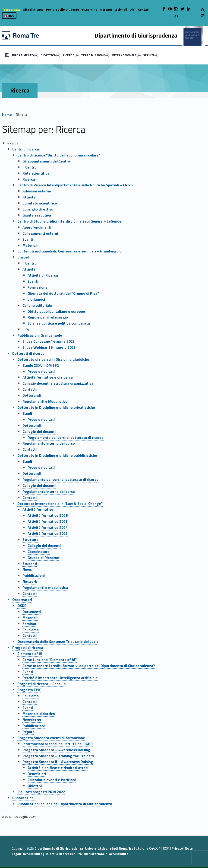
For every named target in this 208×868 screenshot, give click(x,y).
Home (7, 55)
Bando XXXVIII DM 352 (41, 365)
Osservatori (22, 600)
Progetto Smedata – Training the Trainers (58, 756)
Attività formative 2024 (48, 527)
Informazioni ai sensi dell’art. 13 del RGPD (58, 744)
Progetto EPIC (29, 690)
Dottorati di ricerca (28, 353)
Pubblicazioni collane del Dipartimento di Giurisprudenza (65, 804)
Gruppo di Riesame (43, 558)
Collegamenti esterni (40, 233)
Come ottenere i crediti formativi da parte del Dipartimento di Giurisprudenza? (89, 666)
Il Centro (30, 167)
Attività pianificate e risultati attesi (58, 768)
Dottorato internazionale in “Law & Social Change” (60, 504)
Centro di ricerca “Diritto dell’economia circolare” (59, 155)
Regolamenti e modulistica (45, 587)
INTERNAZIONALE (126, 55)
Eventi (28, 239)
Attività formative (38, 509)
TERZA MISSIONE (95, 55)
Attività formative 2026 (48, 515)
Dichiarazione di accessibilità (106, 854)
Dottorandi (32, 395)
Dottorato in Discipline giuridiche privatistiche (56, 407)
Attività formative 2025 (48, 521)
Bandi (27, 413)
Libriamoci (36, 299)
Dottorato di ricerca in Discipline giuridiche (53, 359)
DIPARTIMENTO (25, 55)
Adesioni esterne (37, 191)
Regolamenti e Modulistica (45, 401)
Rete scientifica (36, 173)
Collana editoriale (37, 305)
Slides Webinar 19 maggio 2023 (49, 347)
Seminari (30, 624)
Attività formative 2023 (48, 533)
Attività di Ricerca (43, 275)
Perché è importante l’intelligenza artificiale (60, 678)
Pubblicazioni (34, 575)
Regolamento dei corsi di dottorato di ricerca (66, 437)
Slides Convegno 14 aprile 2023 (49, 341)
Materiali (30, 245)
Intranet (106, 10)
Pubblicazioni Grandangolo (40, 335)
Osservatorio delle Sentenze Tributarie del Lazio (58, 641)
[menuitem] (7, 55)
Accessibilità (33, 854)
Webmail (121, 10)
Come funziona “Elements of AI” (50, 660)
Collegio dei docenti (39, 431)
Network (30, 581)
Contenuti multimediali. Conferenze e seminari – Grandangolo (69, 251)
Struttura (30, 539)
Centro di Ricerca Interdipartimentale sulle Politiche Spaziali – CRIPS (75, 185)
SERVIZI (151, 55)
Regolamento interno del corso (49, 443)
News (27, 569)
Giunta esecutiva (37, 215)
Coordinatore (39, 552)
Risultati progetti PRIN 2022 (41, 792)
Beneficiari (37, 774)
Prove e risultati (41, 371)
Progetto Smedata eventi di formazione (51, 738)
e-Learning (89, 10)
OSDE (22, 606)
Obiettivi (35, 786)
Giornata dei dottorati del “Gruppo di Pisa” (63, 293)
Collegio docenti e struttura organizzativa (58, 383)
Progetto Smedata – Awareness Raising (56, 750)
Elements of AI (30, 654)
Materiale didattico (39, 714)
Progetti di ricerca (28, 648)
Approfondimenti (37, 227)
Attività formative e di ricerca (48, 377)
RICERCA (71, 55)
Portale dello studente (62, 10)
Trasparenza (11, 10)
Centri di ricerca (26, 149)
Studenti (30, 564)
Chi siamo (31, 630)
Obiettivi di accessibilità (63, 854)
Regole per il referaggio (48, 317)
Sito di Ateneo (33, 10)
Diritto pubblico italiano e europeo (56, 311)
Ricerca (29, 179)
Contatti (144, 10)
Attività (29, 197)
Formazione (38, 287)
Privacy (177, 849)
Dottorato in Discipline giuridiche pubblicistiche (57, 455)
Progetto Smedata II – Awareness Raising (58, 762)
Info (26, 329)
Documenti (32, 612)
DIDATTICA (50, 55)
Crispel (23, 257)
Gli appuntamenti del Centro (46, 161)
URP (133, 10)
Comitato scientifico (40, 203)
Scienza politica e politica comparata (59, 323)
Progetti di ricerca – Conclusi (42, 684)
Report (28, 732)
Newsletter (32, 720)
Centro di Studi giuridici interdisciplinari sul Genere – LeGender (70, 221)
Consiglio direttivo (38, 209)
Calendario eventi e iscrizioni (52, 780)
